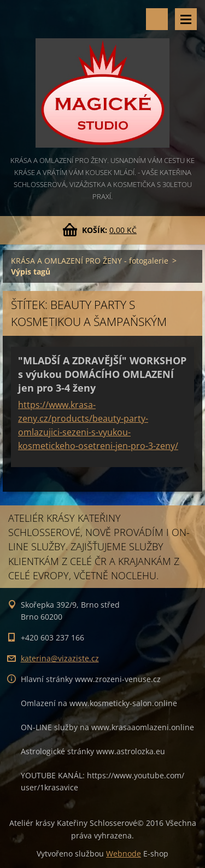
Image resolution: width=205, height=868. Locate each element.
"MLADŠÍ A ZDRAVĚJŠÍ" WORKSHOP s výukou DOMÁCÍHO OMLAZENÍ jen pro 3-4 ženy (102, 374)
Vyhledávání (157, 19)
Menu (186, 19)
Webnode (124, 854)
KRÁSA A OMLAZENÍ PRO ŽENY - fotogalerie (90, 261)
